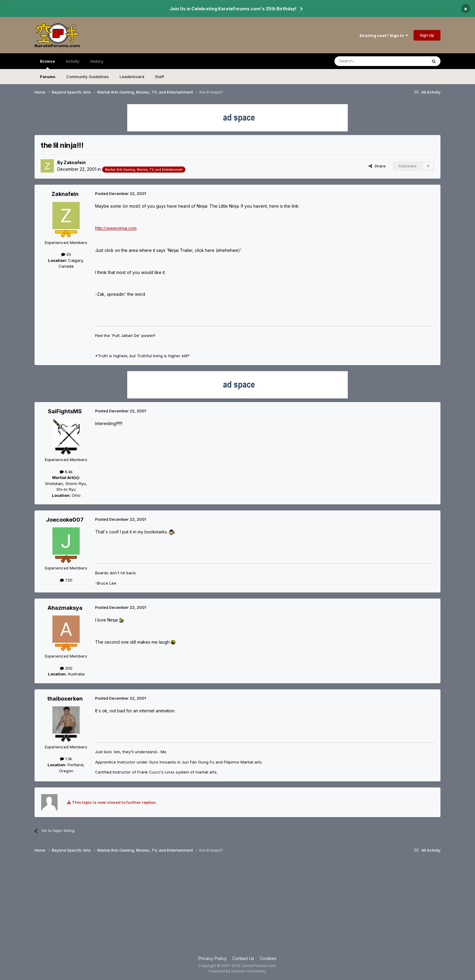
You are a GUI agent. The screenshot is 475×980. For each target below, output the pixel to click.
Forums (48, 77)
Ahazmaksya (65, 608)
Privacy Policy (213, 958)
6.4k (66, 472)
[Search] (365, 61)
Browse (47, 64)
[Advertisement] (237, 907)
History (97, 61)
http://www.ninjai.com (116, 228)
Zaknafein (75, 162)
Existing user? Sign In (384, 35)
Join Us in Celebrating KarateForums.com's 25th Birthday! (233, 9)
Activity (73, 61)
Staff (159, 77)
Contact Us (243, 958)
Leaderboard (132, 77)
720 (66, 580)
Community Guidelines (88, 77)
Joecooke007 (65, 520)
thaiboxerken (65, 699)
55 (66, 254)
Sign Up (427, 35)
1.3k (66, 759)
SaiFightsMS (65, 411)
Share (377, 166)
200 (66, 668)
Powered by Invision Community (237, 971)
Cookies (268, 958)
